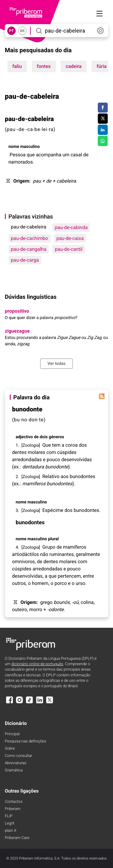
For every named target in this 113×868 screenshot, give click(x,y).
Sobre (10, 749)
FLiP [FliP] (9, 816)
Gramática (14, 770)
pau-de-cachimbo (29, 238)
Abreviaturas (16, 763)
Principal (12, 734)
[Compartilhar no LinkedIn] (103, 130)
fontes (44, 66)
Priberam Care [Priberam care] (17, 838)
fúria (102, 66)
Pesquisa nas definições (25, 741)
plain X (11, 831)
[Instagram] (19, 703)
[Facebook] (9, 703)
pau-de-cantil (69, 249)
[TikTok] (30, 703)
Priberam (13, 809)
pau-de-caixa (70, 238)
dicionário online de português (37, 664)
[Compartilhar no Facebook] (103, 108)
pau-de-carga (25, 260)
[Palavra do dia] (102, 396)
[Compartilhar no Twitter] (103, 119)
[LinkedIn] (39, 703)
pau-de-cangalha (29, 249)
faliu (17, 66)
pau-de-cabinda (71, 227)
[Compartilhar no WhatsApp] (103, 141)
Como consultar (19, 756)
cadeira (74, 66)
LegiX (10, 823)
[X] (50, 703)
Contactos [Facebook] (14, 802)
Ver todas (56, 364)
